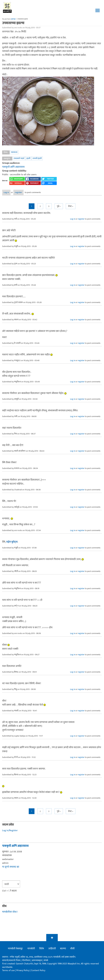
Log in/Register (10, 830)
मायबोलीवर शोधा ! (10, 912)
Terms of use (8, 970)
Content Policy (38, 970)
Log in (6, 192)
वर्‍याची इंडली (37, 158)
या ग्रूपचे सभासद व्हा (11, 867)
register (18, 192)
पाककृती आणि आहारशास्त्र (13, 167)
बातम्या (63, 949)
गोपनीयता (26, 960)
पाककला (14, 152)
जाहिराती (52, 949)
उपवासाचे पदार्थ (19, 158)
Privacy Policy (23, 970)
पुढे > (59, 206)
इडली (28, 158)
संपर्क (46, 960)
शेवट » (71, 206)
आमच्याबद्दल (37, 960)
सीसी (72, 949)
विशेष (42, 949)
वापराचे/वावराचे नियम (11, 960)
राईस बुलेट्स (12, 542)
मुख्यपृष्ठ (13, 19)
